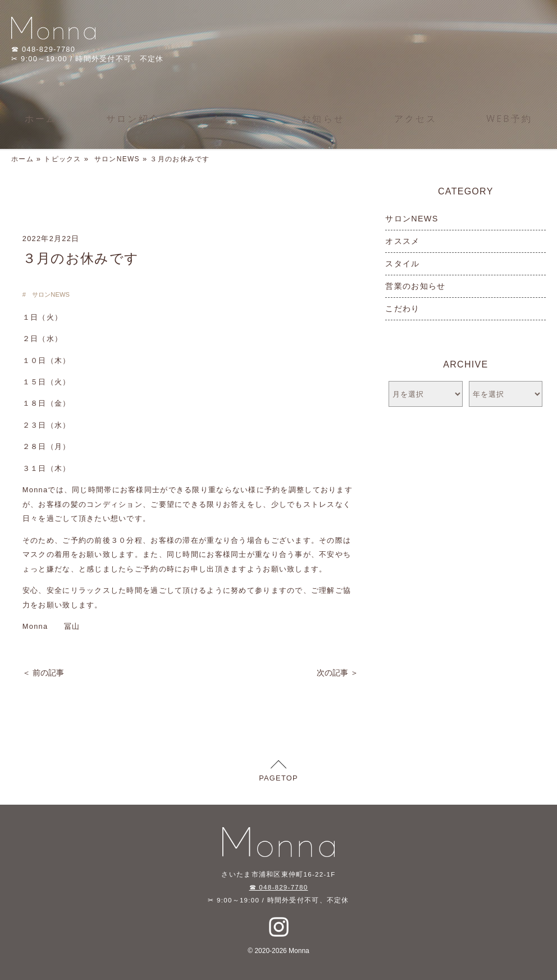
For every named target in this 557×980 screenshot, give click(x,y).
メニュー (231, 119)
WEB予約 (509, 119)
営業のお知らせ (415, 286)
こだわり (402, 308)
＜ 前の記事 (43, 673)
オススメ (402, 241)
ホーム (41, 119)
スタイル (402, 264)
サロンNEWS (117, 159)
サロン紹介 (133, 119)
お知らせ (323, 119)
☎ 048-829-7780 (279, 887)
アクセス (416, 119)
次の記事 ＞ (337, 673)
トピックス (62, 159)
